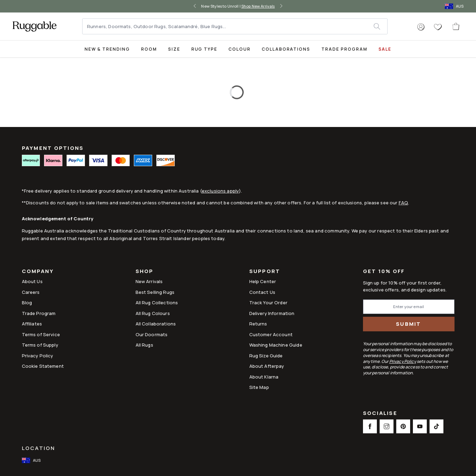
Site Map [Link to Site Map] (259, 387)
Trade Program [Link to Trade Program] (39, 313)
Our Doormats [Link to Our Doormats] (152, 334)
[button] (421, 27)
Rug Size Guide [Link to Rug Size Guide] (266, 356)
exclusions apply (220, 191)
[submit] (380, 26)
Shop (145, 272)
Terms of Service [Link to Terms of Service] (41, 334)
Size (174, 49)
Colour (240, 49)
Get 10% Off (384, 271)
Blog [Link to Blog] (27, 303)
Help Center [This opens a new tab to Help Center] (263, 281)
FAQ (403, 203)
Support (265, 272)
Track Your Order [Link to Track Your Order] (268, 303)
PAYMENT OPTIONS (53, 148)
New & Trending (107, 49)
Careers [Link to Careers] (31, 292)
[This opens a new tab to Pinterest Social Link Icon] (403, 426)
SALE (385, 49)
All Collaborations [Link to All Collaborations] (156, 324)
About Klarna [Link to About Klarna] (264, 377)
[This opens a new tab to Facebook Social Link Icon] (370, 426)
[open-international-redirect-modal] (455, 6)
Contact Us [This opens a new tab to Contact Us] (262, 292)
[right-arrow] (281, 6)
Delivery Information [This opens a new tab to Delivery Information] (272, 313)
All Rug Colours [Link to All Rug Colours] (153, 313)
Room (149, 49)
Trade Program (344, 49)
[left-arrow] (195, 6)
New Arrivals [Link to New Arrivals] (149, 281)
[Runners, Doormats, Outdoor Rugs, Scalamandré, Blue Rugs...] (228, 26)
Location (39, 448)
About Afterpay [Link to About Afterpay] (267, 366)
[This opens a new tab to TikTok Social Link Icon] (436, 426)
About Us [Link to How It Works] (32, 281)
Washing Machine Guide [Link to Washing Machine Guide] (276, 345)
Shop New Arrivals (258, 6)
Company (38, 272)
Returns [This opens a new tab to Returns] (258, 324)
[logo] (34, 26)
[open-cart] (456, 26)
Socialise (380, 414)
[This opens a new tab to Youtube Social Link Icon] (420, 426)
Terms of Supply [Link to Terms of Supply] (40, 345)
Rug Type (205, 49)
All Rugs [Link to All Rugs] (144, 345)
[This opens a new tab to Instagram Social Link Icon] (387, 426)
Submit (409, 324)
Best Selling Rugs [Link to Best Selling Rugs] (155, 292)
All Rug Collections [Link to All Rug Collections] (157, 303)
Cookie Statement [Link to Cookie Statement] (43, 366)
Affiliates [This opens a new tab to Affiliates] (32, 324)
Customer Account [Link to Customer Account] (271, 334)
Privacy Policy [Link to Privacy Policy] (38, 356)
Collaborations (286, 49)
